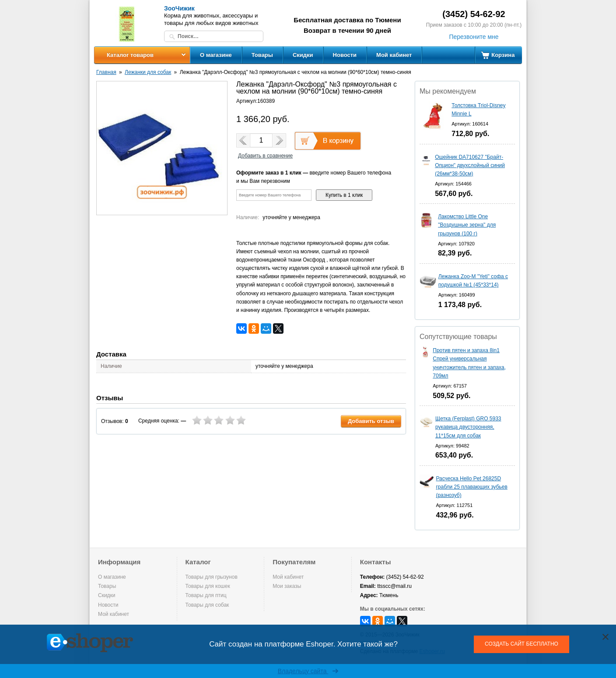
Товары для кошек (208, 586)
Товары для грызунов (212, 577)
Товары (262, 55)
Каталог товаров (130, 55)
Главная (106, 72)
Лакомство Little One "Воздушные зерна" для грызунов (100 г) (467, 225)
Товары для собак (207, 605)
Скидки (303, 55)
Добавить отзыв (371, 421)
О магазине (216, 55)
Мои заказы (287, 586)
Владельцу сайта (308, 671)
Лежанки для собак (148, 72)
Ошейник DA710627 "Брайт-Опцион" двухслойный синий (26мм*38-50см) (470, 165)
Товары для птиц (206, 595)
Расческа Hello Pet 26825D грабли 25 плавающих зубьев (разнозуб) (471, 487)
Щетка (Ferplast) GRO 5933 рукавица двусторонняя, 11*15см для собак (468, 427)
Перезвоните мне (474, 37)
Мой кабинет (394, 55)
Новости (345, 55)
